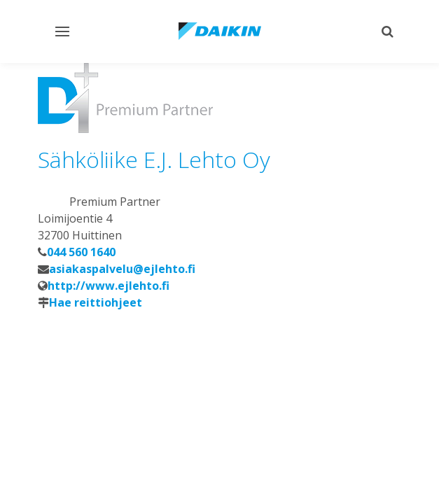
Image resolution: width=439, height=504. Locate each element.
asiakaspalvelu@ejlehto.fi (122, 269)
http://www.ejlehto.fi (109, 286)
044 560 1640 (81, 252)
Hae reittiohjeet (96, 302)
